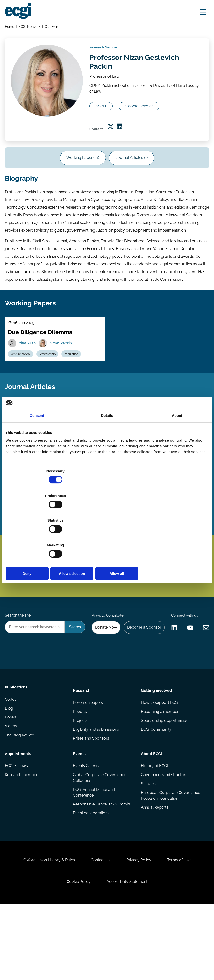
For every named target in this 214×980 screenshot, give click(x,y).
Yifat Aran (29, 381)
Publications (17, 745)
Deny (39, 536)
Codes (11, 758)
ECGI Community (156, 787)
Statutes (148, 843)
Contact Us (99, 929)
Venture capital (23, 392)
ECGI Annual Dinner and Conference (94, 851)
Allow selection (107, 536)
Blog (10, 768)
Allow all (175, 536)
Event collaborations (91, 873)
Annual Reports (154, 868)
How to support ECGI (160, 758)
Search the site (19, 630)
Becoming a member (160, 768)
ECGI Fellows (17, 824)
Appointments (19, 810)
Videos (12, 787)
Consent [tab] (37, 453)
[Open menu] (201, 13)
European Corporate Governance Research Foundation (170, 855)
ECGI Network (31, 28)
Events (80, 810)
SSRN (106, 118)
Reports (80, 768)
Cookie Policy (77, 954)
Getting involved (156, 745)
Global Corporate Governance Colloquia (100, 836)
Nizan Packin (64, 381)
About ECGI (151, 810)
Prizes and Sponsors (91, 797)
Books (11, 778)
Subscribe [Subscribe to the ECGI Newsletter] (133, 567)
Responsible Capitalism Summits (102, 864)
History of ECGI (154, 824)
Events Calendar (88, 824)
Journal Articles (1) (133, 177)
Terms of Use (184, 929)
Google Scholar (148, 118)
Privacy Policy (141, 929)
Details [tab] (107, 453)
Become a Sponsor (187, 643)
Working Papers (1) (81, 177)
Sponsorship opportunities (164, 778)
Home (10, 28)
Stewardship (51, 392)
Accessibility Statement (129, 954)
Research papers (88, 758)
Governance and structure (164, 833)
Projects (81, 778)
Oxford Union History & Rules (44, 929)
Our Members (57, 28)
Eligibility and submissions (96, 787)
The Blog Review (21, 797)
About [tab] (177, 453)
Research (82, 745)
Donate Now (147, 643)
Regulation (77, 392)
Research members (23, 833)
